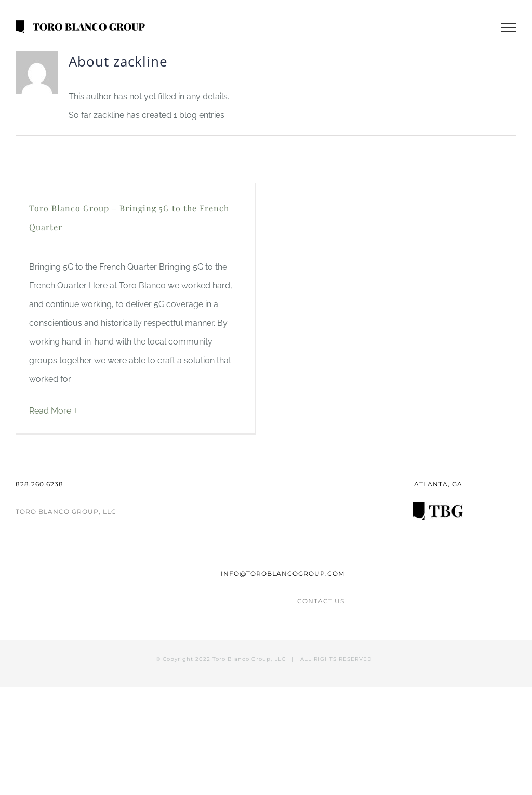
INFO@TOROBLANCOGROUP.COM (283, 573)
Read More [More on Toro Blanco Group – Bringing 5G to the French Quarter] (50, 411)
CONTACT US (321, 601)
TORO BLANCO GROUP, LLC (66, 512)
